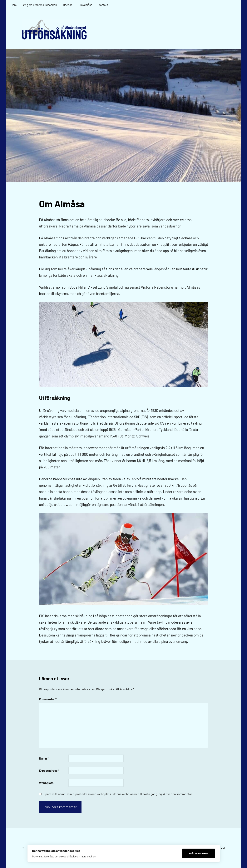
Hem (14, 5)
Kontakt (103, 5)
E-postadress (49, 770)
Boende (68, 5)
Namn (44, 758)
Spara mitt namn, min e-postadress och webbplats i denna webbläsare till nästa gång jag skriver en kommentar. (118, 794)
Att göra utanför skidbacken (40, 5)
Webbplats (46, 783)
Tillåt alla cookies (199, 853)
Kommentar (48, 699)
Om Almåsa (85, 5)
